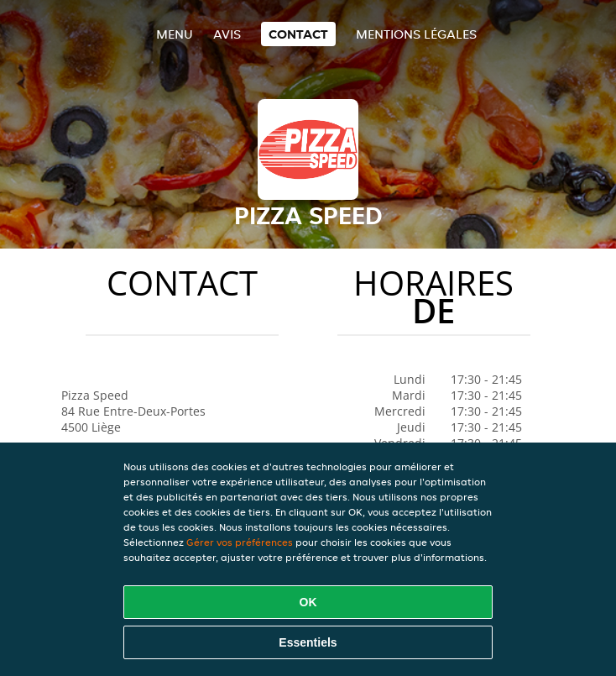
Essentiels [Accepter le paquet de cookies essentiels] (308, 642)
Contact (298, 34)
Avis (227, 34)
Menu (175, 34)
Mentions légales (416, 34)
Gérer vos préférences (240, 542)
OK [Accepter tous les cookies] (308, 602)
